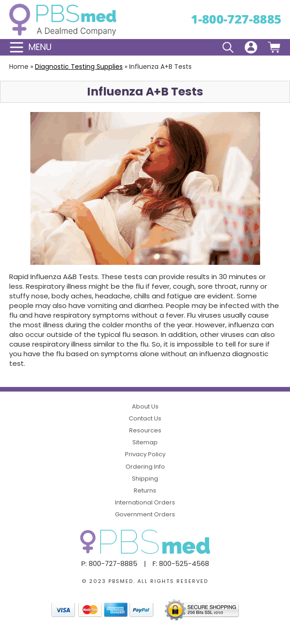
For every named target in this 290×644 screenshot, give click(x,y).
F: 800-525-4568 (181, 563)
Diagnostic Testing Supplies (79, 67)
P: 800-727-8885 (109, 563)
